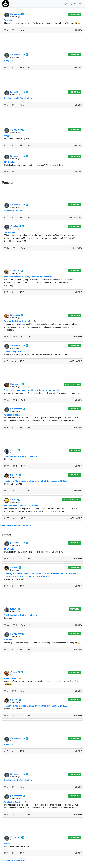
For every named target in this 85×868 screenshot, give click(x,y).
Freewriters (75, 450)
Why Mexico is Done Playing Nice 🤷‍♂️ (20, 321)
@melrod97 (15, 271)
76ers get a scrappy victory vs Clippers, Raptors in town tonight (32, 390)
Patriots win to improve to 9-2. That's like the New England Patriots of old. (36, 354)
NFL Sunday (10, 162)
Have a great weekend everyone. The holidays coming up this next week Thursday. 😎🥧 (42, 23)
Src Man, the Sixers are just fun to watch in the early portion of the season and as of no (42, 393)
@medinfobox (16, 409)
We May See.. (10, 232)
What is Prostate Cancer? (15, 415)
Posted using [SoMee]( (14, 579)
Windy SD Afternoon (13, 211)
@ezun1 (14, 450)
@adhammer (16, 384)
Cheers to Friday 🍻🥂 (14, 678)
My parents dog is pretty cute (17, 139)
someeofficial (74, 14)
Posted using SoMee (13, 484)
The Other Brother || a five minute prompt (22, 456)
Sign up (73, 4)
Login (65, 4)
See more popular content (16, 526)
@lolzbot (14, 499)
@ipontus (15, 475)
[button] (80, 4)
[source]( (8, 459)
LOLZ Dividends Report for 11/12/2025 (21, 506)
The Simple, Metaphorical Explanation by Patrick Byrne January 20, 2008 (36, 481)
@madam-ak (16, 226)
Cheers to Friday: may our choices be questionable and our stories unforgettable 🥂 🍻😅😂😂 (42, 683)
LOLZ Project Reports (71, 500)
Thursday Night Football (15, 352)
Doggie (7, 136)
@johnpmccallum (18, 54)
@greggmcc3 (16, 14)
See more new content (14, 860)
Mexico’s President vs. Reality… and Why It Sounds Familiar (30, 277)
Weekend (8, 20)
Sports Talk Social (72, 384)
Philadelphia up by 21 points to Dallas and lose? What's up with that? (34, 165)
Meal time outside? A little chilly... (19, 98)
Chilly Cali (9, 61)
